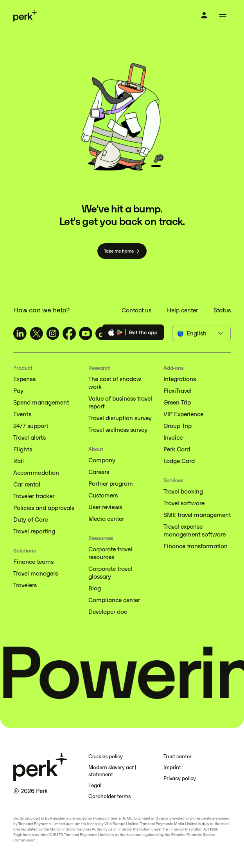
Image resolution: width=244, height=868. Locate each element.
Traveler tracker (34, 496)
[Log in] (204, 15)
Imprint (172, 767)
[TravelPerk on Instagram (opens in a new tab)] (53, 333)
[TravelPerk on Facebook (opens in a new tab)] (69, 333)
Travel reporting (34, 531)
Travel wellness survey (118, 430)
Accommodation (36, 473)
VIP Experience (183, 414)
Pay (18, 391)
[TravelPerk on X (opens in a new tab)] (36, 333)
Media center (106, 519)
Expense (24, 379)
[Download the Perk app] (133, 334)
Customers (103, 495)
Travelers (25, 585)
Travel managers (36, 573)
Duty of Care (30, 520)
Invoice (173, 438)
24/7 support (31, 426)
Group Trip (178, 426)
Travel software (184, 503)
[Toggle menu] (223, 16)
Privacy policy (180, 778)
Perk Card (177, 449)
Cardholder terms (109, 796)
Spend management (41, 402)
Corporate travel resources (110, 553)
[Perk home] (25, 16)
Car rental (27, 484)
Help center (182, 310)
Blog (95, 588)
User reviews (105, 507)
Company (102, 460)
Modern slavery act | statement (112, 771)
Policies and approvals (44, 508)
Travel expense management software (195, 530)
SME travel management (197, 515)
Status (222, 310)
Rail (19, 461)
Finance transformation (196, 546)
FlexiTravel (178, 391)
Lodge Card (179, 461)
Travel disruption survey (120, 418)
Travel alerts (30, 438)
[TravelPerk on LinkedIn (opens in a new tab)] (20, 333)
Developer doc (108, 612)
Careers (99, 472)
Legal (95, 785)
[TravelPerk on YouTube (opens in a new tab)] (86, 333)
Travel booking (183, 491)
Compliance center (114, 600)
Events (22, 414)
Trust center (178, 757)
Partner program (111, 484)
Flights (23, 449)
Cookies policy (106, 757)
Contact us (136, 310)
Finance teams (33, 562)
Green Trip (177, 402)
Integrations (180, 379)
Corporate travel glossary (110, 573)
